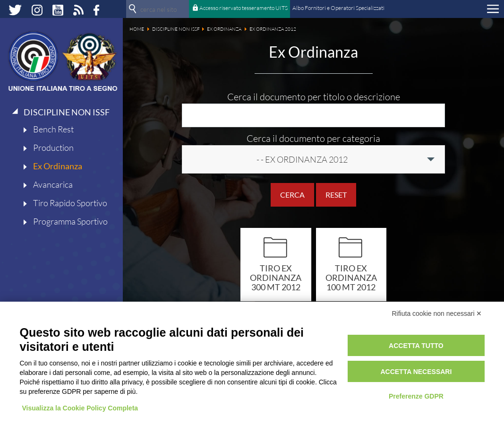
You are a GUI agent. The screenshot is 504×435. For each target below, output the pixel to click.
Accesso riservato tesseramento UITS (243, 8)
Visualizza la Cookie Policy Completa (80, 408)
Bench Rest (53, 129)
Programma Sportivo (70, 221)
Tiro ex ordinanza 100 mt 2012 (351, 277)
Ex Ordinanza (58, 166)
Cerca (292, 195)
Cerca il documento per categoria (313, 138)
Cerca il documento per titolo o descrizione (314, 97)
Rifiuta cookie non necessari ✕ (437, 313)
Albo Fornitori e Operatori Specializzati (338, 8)
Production (53, 148)
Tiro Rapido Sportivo (70, 203)
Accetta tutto (416, 346)
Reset (336, 195)
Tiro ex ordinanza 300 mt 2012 (276, 277)
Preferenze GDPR (416, 396)
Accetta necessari (416, 372)
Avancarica (53, 184)
